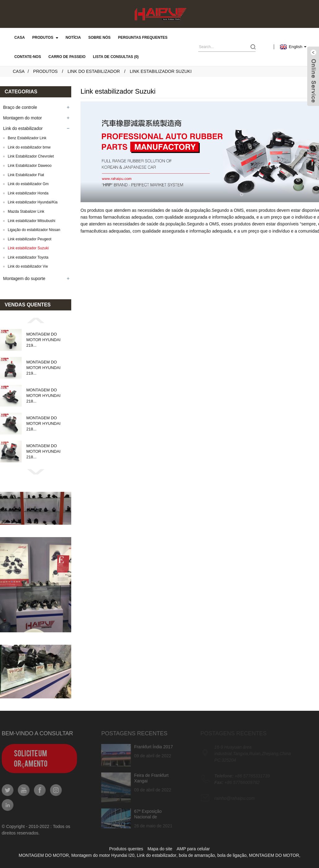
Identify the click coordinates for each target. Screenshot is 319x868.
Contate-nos (28, 57)
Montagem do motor (22, 118)
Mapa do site (160, 849)
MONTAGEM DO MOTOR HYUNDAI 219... (43, 340)
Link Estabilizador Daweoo (30, 166)
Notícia (73, 38)
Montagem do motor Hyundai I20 (103, 855)
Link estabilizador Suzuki (161, 71)
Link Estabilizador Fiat (26, 175)
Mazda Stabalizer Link (26, 211)
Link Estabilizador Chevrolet (31, 156)
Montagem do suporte (24, 278)
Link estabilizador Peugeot (30, 239)
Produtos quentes (126, 849)
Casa (20, 38)
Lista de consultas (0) (116, 57)
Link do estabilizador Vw (28, 266)
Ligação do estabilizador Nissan (34, 230)
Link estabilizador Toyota (28, 257)
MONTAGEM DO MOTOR (44, 855)
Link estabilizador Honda (28, 193)
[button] (36, 320)
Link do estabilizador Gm (28, 184)
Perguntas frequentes (143, 38)
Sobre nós (99, 38)
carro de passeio (67, 57)
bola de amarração (197, 855)
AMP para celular (193, 849)
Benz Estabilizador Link (27, 138)
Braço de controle (20, 107)
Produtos (45, 38)
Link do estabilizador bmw (29, 147)
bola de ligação (232, 855)
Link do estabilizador (94, 71)
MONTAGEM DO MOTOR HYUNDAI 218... (43, 396)
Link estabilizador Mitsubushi (31, 221)
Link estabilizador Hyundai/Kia (33, 202)
